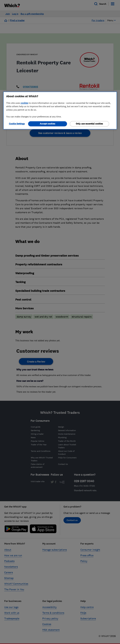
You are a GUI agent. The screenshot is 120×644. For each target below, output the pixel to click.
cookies (24, 103)
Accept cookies (48, 124)
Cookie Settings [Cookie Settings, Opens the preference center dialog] (17, 124)
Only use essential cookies (89, 124)
